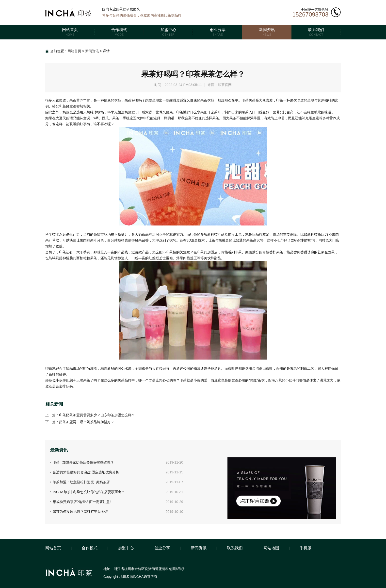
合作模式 (90, 548)
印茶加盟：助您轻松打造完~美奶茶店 (81, 482)
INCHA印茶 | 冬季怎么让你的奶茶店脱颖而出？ (89, 492)
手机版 (306, 548)
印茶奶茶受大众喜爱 (257, 100)
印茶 (183, 380)
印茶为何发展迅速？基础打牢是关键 (80, 512)
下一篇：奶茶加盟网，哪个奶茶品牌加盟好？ (80, 422)
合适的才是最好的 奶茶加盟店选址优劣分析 (86, 472)
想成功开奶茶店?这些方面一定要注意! (82, 502)
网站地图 (271, 548)
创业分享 (162, 548)
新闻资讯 (92, 51)
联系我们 (235, 548)
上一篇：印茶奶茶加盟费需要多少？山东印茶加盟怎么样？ (90, 415)
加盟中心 (126, 548)
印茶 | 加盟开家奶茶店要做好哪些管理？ (83, 462)
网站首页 (74, 51)
